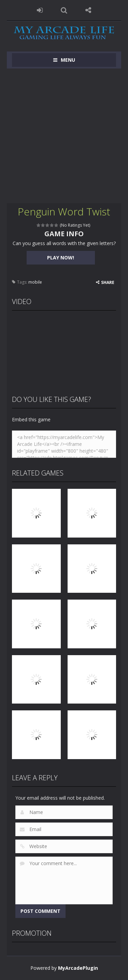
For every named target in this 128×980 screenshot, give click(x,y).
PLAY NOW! (61, 258)
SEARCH (64, 10)
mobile (35, 282)
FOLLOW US (88, 10)
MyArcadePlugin (78, 968)
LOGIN (40, 10)
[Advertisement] (64, 136)
